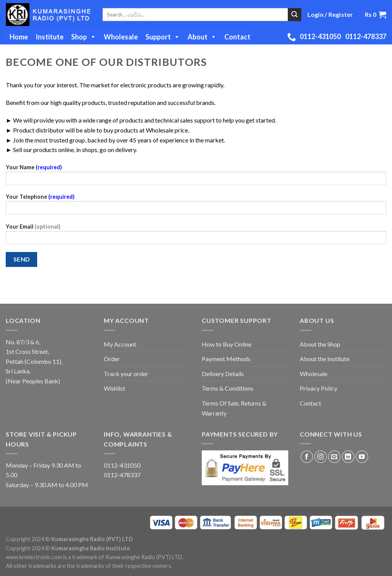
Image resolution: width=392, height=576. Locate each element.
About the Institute (325, 359)
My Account (120, 344)
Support (163, 37)
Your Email (196, 236)
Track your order (126, 374)
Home (19, 37)
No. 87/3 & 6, (23, 342)
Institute (50, 37)
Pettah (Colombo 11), (34, 361)
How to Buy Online (227, 344)
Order (112, 359)
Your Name (196, 177)
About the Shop (320, 344)
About (202, 37)
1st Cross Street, (27, 351)
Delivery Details (223, 374)
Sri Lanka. (18, 371)
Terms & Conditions (228, 388)
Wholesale (121, 37)
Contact (237, 37)
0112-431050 (320, 36)
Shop (84, 37)
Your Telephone (196, 207)
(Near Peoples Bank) (33, 381)
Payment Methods (226, 359)
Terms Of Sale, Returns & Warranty (234, 408)
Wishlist (114, 388)
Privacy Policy (318, 388)
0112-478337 (366, 36)
